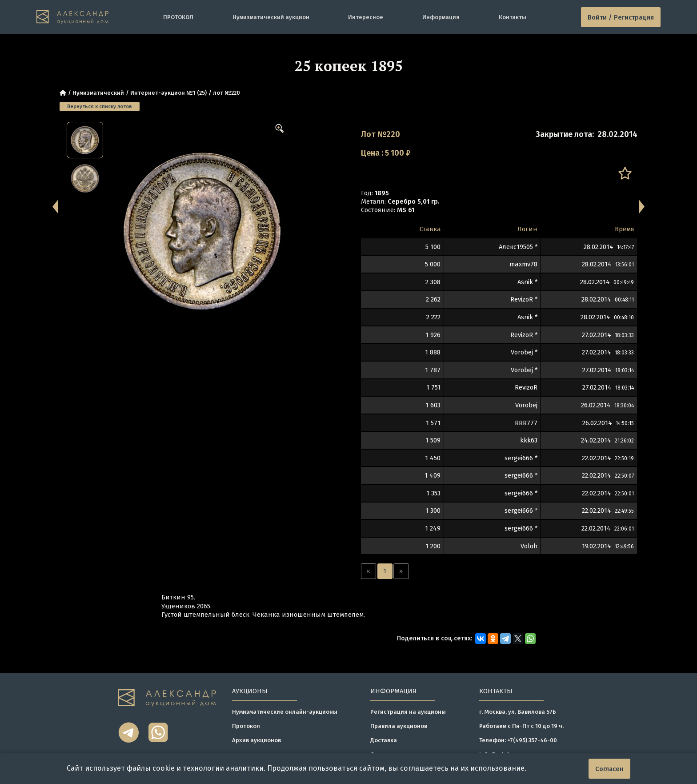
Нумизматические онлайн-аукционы (285, 712)
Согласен (609, 769)
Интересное (366, 17)
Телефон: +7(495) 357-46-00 (518, 740)
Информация (441, 17)
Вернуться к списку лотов (100, 106)
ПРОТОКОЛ (178, 17)
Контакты (513, 17)
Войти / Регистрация (621, 17)
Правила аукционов (399, 726)
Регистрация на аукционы (408, 712)
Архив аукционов (256, 740)
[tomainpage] (73, 17)
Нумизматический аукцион (271, 17)
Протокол (246, 726)
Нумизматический (98, 93)
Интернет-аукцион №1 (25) (168, 93)
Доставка (384, 740)
